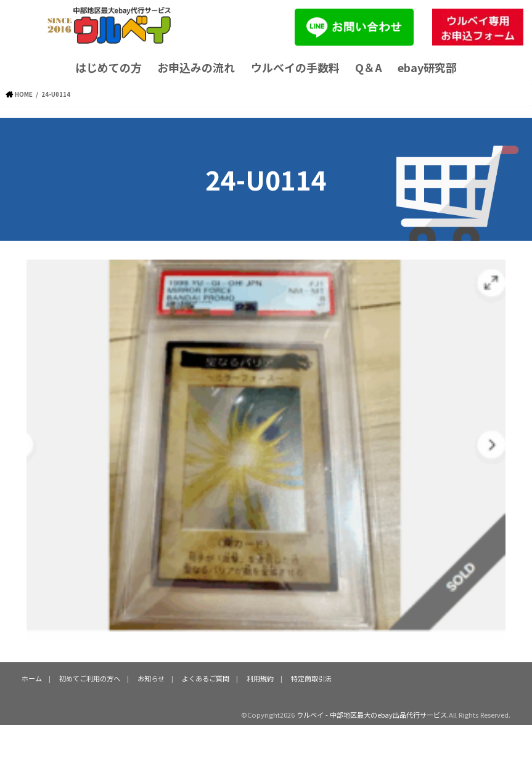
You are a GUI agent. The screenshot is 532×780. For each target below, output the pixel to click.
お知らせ (151, 678)
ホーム (32, 678)
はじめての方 (108, 67)
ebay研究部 (427, 67)
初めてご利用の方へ (90, 678)
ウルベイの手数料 (295, 67)
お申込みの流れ (196, 67)
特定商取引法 (311, 678)
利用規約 (260, 678)
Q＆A (369, 67)
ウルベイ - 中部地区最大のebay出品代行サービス (372, 715)
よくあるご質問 (206, 678)
